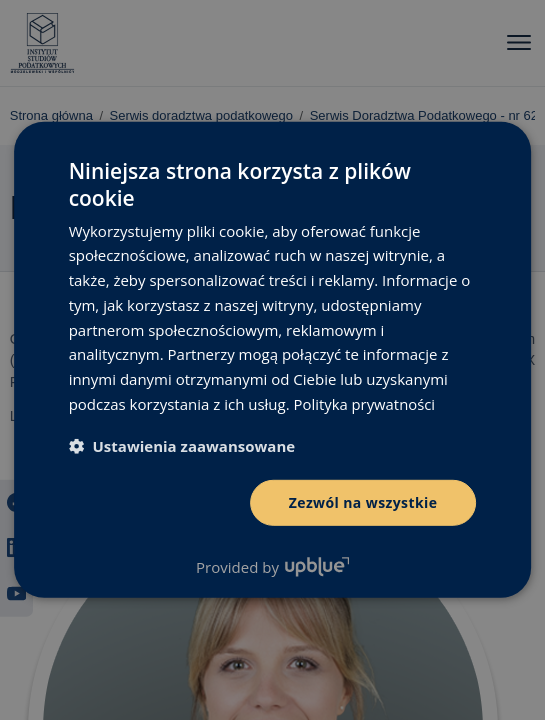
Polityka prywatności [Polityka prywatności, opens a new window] (365, 404)
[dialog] (272, 360)
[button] (182, 445)
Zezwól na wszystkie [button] (363, 501)
